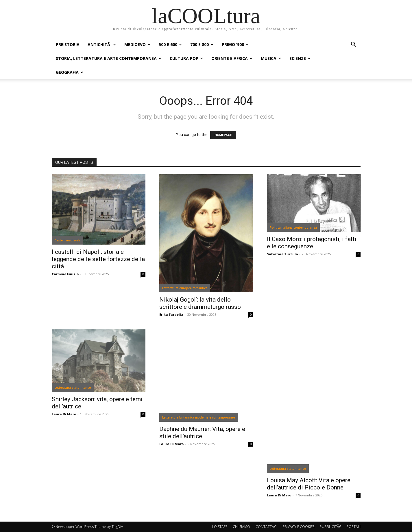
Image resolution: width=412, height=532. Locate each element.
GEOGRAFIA (70, 72)
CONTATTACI (266, 527)
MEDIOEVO (137, 44)
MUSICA (271, 58)
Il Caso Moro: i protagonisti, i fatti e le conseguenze (312, 243)
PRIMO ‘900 (235, 44)
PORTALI (354, 527)
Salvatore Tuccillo (282, 254)
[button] (354, 45)
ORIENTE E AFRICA (232, 58)
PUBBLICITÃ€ (330, 527)
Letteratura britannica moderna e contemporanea (199, 417)
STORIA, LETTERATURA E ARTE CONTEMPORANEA (109, 58)
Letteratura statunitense (73, 388)
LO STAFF (220, 527)
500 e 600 (170, 44)
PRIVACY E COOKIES (299, 527)
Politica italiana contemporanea (293, 228)
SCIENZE (300, 58)
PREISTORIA (68, 44)
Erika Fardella (171, 314)
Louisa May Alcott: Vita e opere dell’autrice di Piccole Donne (309, 484)
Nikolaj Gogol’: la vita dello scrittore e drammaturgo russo (200, 303)
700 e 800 (202, 44)
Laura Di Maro (64, 414)
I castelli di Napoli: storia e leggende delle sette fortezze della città (98, 259)
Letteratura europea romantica (185, 288)
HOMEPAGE (223, 135)
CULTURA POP (186, 58)
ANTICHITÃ (102, 44)
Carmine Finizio (65, 274)
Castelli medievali (67, 240)
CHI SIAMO (241, 527)
